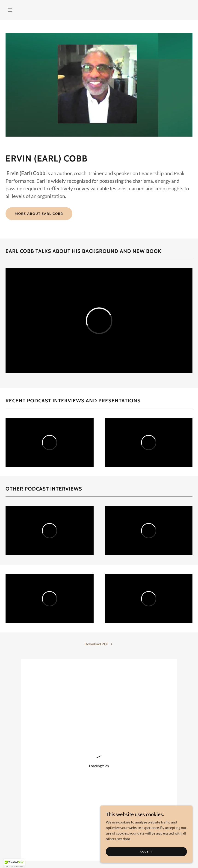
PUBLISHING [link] (35, 849)
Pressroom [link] (99, 857)
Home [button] (14, 849)
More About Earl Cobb (39, 214)
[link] (99, 644)
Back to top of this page (99, 775)
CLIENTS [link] (87, 849)
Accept (146, 852)
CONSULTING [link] (63, 849)
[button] (10, 10)
